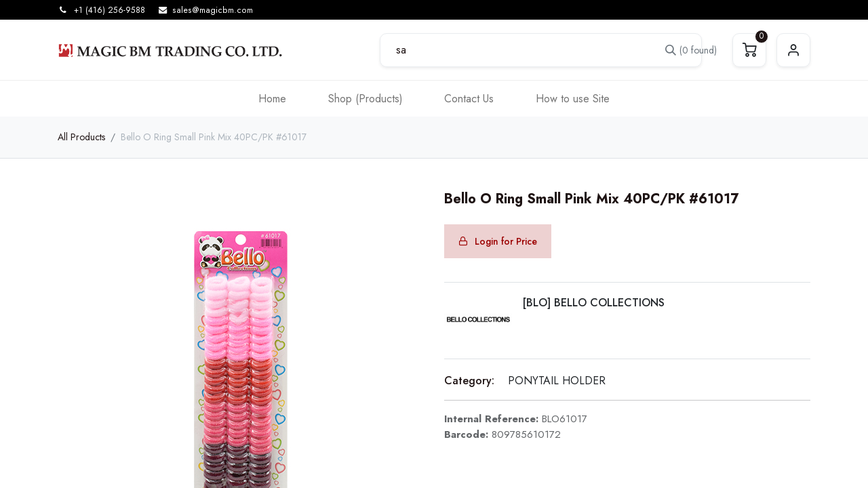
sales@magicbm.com (213, 10)
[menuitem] (272, 99)
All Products (81, 137)
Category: (469, 381)
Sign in (793, 50)
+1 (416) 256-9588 (110, 10)
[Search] (682, 50)
